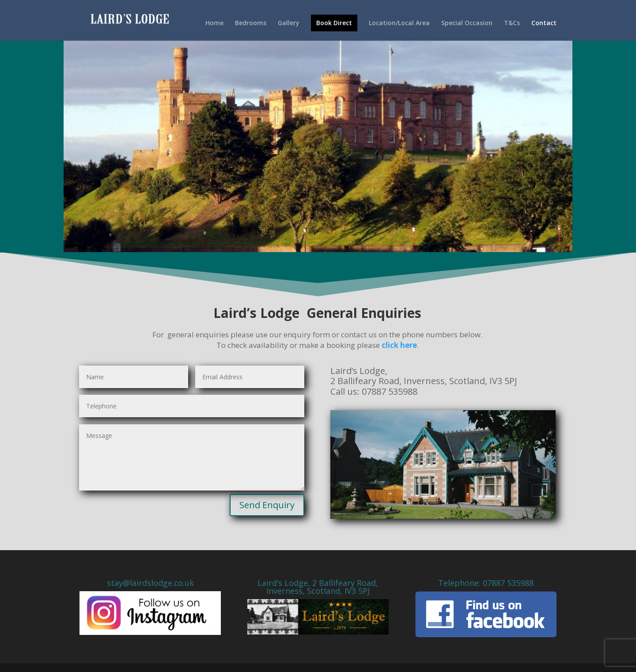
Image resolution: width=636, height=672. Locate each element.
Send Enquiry (267, 505)
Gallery (289, 23)
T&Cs (512, 23)
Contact (544, 23)
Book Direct (334, 23)
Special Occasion (467, 23)
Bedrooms (251, 23)
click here (399, 345)
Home (214, 23)
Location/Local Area (399, 23)
